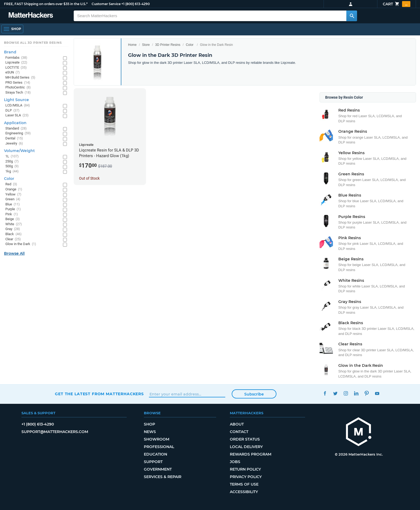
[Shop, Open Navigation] (12, 29)
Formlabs (16, 58)
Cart (397, 4)
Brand (10, 52)
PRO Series (18, 83)
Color (190, 45)
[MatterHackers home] (359, 432)
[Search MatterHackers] (352, 16)
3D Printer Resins (168, 45)
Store (146, 45)
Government (158, 469)
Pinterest (367, 393)
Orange (14, 189)
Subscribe (254, 394)
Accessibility (244, 492)
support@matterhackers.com (55, 432)
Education (155, 454)
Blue (13, 204)
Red (11, 184)
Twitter (335, 393)
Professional (159, 447)
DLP (12, 111)
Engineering (18, 133)
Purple (13, 209)
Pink (12, 214)
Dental (14, 138)
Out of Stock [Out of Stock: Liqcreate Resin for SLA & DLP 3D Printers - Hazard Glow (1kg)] (89, 178)
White (14, 224)
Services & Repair (163, 477)
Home (132, 45)
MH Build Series (20, 78)
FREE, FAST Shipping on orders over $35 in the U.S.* (46, 4)
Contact (239, 432)
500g (12, 166)
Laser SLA (17, 115)
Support (153, 462)
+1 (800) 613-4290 (136, 4)
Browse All (14, 253)
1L (12, 156)
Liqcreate (16, 63)
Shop (149, 424)
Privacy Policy (246, 477)
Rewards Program (251, 454)
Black (14, 234)
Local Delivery (246, 447)
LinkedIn (356, 393)
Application (15, 123)
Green (13, 199)
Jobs (235, 462)
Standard (16, 129)
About (237, 424)
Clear (13, 239)
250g (12, 162)
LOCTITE (16, 68)
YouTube (377, 393)
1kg (12, 171)
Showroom (157, 439)
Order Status (245, 439)
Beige (13, 219)
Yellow (13, 195)
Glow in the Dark (21, 244)
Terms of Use (244, 484)
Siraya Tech (18, 93)
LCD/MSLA (18, 106)
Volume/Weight (19, 151)
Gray (13, 229)
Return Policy (245, 469)
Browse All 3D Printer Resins (33, 43)
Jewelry (14, 144)
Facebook (325, 393)
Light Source (16, 100)
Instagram (346, 393)
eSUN (13, 73)
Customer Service (106, 4)
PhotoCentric (18, 88)
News (150, 432)
